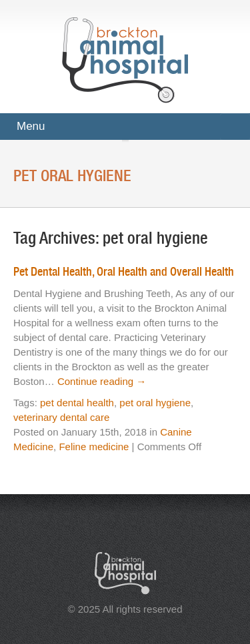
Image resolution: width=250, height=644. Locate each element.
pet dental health (77, 403)
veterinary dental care (61, 417)
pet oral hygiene (155, 403)
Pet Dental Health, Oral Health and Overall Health (124, 271)
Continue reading (102, 381)
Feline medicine (94, 447)
